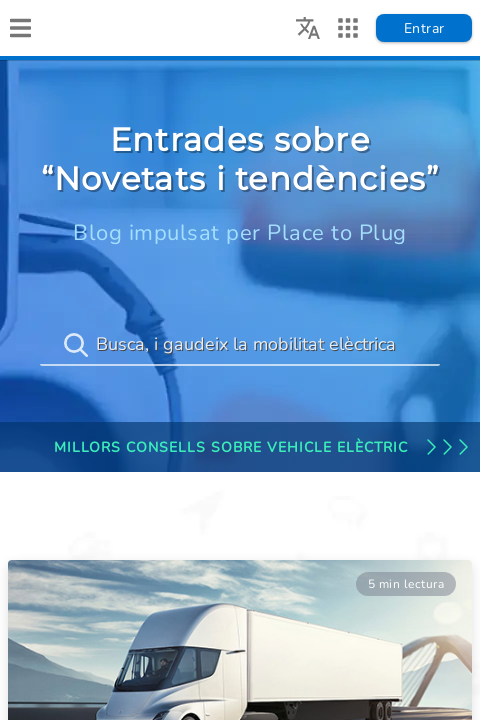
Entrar (424, 28)
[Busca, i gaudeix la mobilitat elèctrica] (240, 345)
